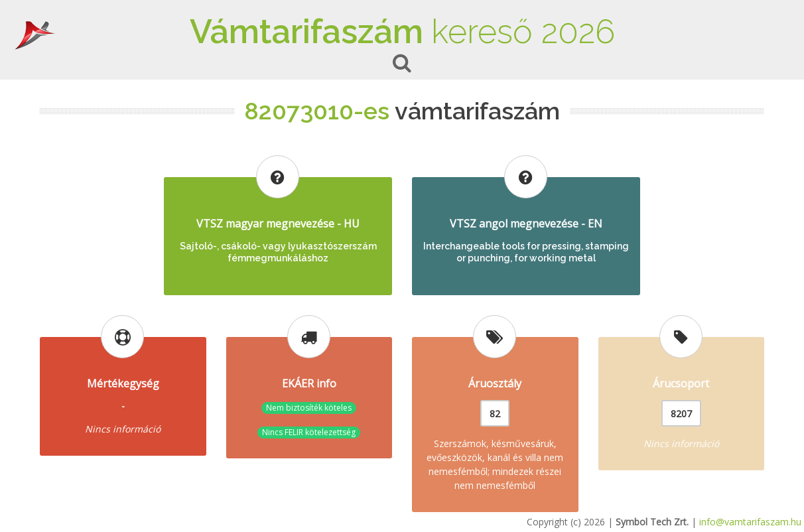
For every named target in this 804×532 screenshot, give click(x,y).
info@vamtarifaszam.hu (750, 522)
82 (495, 414)
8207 (681, 414)
